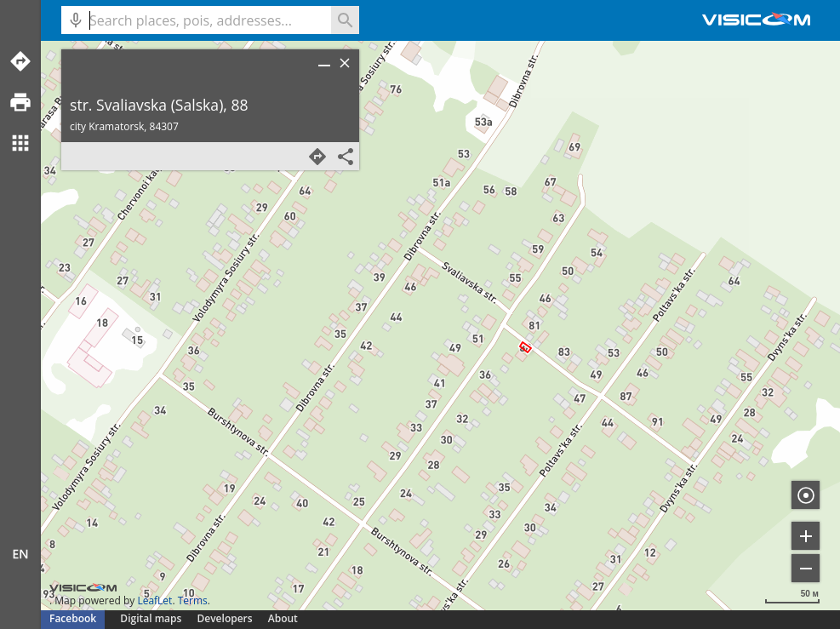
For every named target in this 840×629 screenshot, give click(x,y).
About (283, 618)
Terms (193, 600)
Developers (225, 618)
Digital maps (152, 618)
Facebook (73, 618)
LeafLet (154, 600)
